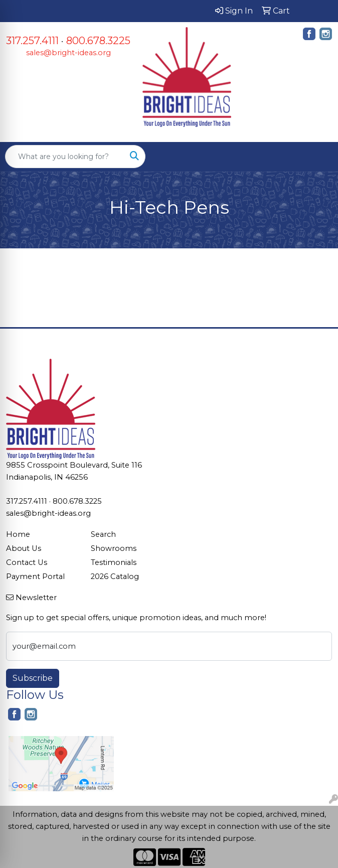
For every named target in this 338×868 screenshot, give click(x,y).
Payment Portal (35, 576)
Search (103, 534)
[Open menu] (318, 157)
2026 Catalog (115, 576)
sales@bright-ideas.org (68, 53)
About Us (24, 548)
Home (18, 534)
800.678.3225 (98, 41)
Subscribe (33, 678)
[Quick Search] (65, 157)
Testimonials (114, 562)
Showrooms (114, 548)
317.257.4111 (32, 41)
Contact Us (27, 562)
